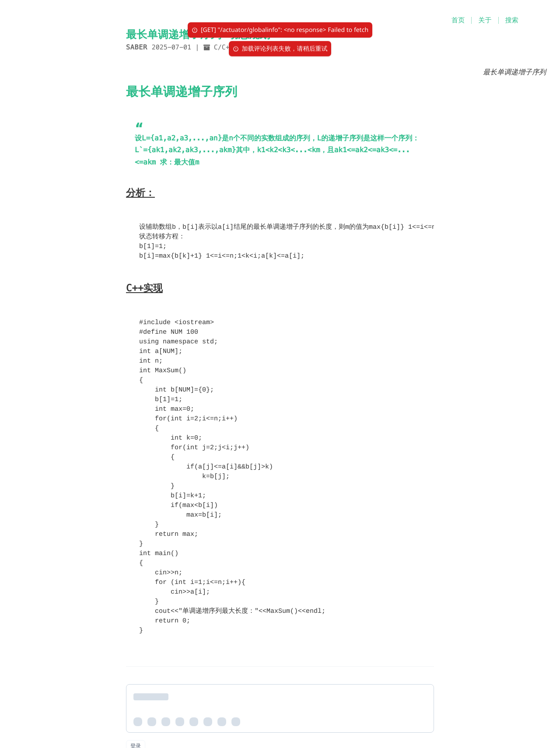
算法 (259, 47)
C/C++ (224, 47)
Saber (137, 47)
